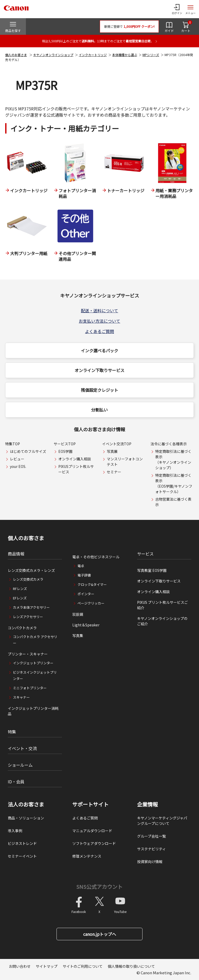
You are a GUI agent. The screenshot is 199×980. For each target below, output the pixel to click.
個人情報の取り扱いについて (131, 966)
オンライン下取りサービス (99, 370)
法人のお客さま (26, 804)
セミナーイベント (22, 856)
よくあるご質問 (99, 331)
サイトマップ (47, 966)
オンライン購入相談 (75, 459)
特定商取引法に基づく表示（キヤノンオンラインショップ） (173, 459)
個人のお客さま (16, 55)
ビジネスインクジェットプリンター (35, 675)
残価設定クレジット (99, 390)
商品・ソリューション (26, 818)
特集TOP (13, 444)
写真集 (78, 635)
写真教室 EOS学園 (152, 570)
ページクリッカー (91, 603)
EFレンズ (20, 598)
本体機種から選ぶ (125, 55)
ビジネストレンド (22, 843)
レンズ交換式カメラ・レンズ (31, 570)
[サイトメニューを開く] (190, 9)
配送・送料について (99, 310)
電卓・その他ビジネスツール (96, 557)
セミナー (114, 472)
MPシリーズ (151, 55)
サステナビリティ (151, 849)
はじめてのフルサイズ (28, 451)
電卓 (81, 566)
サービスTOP (65, 444)
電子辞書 (84, 575)
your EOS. (18, 466)
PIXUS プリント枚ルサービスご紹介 (162, 605)
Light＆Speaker (86, 625)
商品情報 (16, 554)
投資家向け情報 (150, 862)
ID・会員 (16, 782)
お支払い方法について (99, 321)
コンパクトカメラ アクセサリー (35, 640)
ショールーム (20, 765)
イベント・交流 (22, 748)
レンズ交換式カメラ (28, 579)
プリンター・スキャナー (28, 654)
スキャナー (21, 697)
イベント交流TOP (117, 444)
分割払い (99, 410)
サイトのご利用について (83, 966)
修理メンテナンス (87, 856)
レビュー (17, 459)
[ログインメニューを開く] (177, 9)
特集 (12, 732)
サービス (145, 554)
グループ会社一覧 (151, 836)
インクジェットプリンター (33, 663)
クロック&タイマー (92, 584)
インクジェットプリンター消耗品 (33, 711)
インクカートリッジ (93, 55)
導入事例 (15, 831)
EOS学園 (65, 451)
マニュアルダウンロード (92, 831)
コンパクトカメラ (22, 628)
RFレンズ (20, 589)
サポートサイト (90, 804)
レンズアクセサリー (28, 617)
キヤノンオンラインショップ (53, 55)
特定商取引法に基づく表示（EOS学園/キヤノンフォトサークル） (174, 483)
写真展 (112, 451)
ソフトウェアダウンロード (94, 843)
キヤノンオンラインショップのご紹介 (162, 621)
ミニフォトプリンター (30, 688)
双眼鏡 (78, 614)
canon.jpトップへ (100, 934)
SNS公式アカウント (99, 887)
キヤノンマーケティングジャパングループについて (162, 821)
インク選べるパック (99, 350)
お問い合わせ (20, 966)
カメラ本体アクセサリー (31, 607)
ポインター (86, 594)
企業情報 (147, 804)
